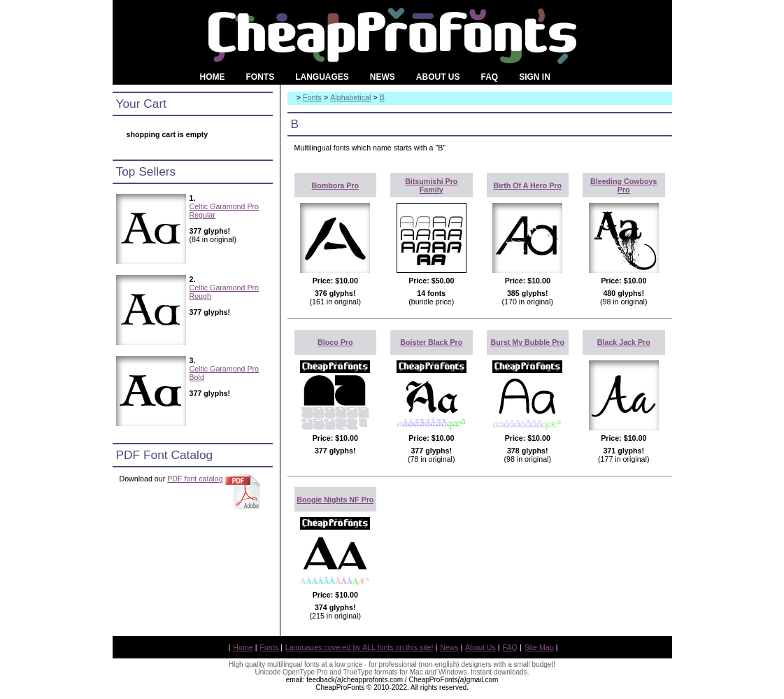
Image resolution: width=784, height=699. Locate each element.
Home (243, 647)
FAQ (510, 647)
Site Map (539, 647)
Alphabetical (350, 97)
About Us (480, 647)
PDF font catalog (195, 479)
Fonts (312, 97)
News (449, 647)
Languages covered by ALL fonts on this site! (359, 647)
